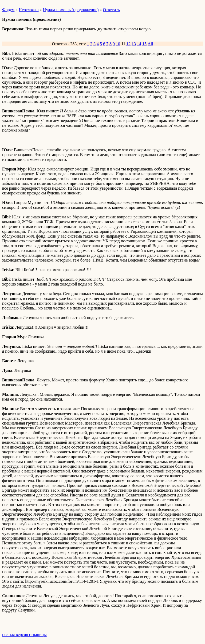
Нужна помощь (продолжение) (71, 10)
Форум (8, 10)
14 (139, 44)
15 (144, 44)
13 (134, 44)
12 (128, 44)
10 (118, 44)
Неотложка (29, 10)
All (150, 44)
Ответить (111, 10)
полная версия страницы (24, 635)
